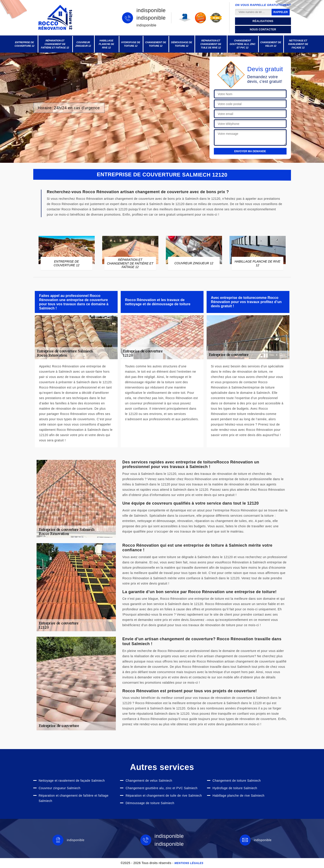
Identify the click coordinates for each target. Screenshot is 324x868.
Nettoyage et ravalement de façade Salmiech (72, 781)
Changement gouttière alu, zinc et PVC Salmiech (162, 788)
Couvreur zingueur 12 (83, 44)
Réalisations (263, 21)
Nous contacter (263, 30)
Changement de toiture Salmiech (237, 781)
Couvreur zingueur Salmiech (60, 788)
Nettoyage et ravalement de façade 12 (298, 44)
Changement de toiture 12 (156, 44)
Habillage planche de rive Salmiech (239, 796)
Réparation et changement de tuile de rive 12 (211, 44)
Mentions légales (189, 863)
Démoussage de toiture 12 (182, 44)
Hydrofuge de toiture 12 (131, 44)
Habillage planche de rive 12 (106, 44)
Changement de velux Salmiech (149, 781)
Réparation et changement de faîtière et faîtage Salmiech (74, 798)
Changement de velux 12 (271, 44)
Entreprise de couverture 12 (24, 44)
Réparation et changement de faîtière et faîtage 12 (55, 44)
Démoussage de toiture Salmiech (150, 803)
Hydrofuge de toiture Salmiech (235, 788)
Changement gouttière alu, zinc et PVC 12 (242, 44)
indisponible (151, 10)
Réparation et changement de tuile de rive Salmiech (164, 796)
